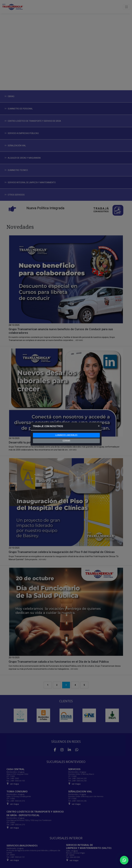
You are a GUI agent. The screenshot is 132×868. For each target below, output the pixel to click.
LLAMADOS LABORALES (66, 435)
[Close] (99, 426)
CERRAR (66, 441)
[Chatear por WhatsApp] (124, 860)
